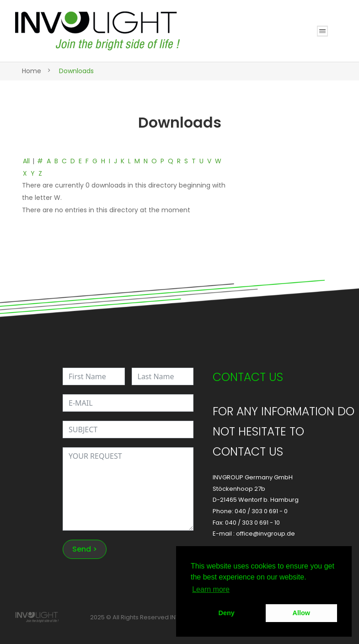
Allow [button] (301, 613)
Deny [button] (227, 613)
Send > (85, 549)
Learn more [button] (211, 589)
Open (322, 31)
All (26, 161)
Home (32, 71)
